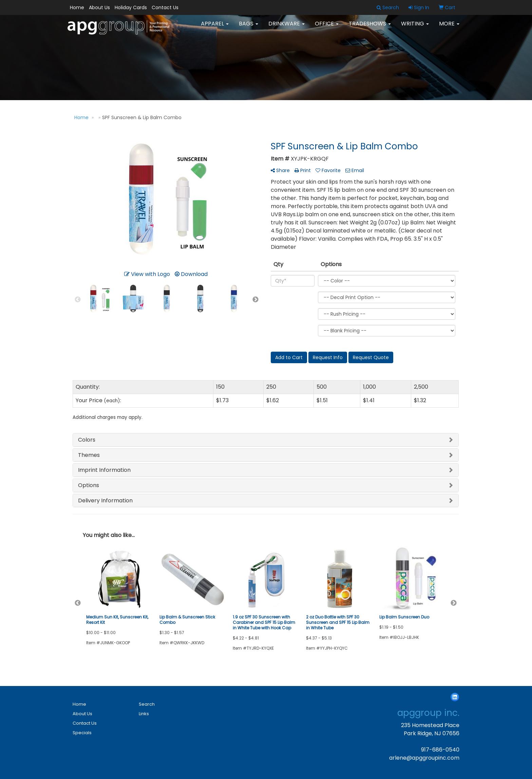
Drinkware (287, 27)
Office (327, 27)
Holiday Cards (131, 7)
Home (77, 7)
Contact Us (165, 7)
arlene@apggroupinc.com (424, 758)
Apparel (215, 27)
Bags (249, 27)
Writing (415, 27)
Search (147, 704)
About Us (99, 7)
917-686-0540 (440, 750)
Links (144, 714)
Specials (82, 733)
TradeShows (370, 27)
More (449, 27)
